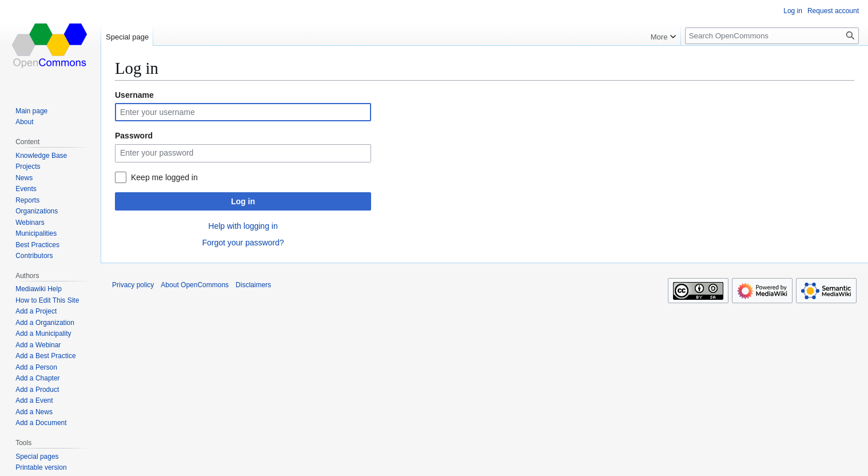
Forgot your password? (243, 243)
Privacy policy (133, 285)
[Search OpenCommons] (772, 36)
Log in (243, 201)
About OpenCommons (195, 285)
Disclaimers (253, 285)
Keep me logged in (164, 177)
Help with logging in (243, 226)
